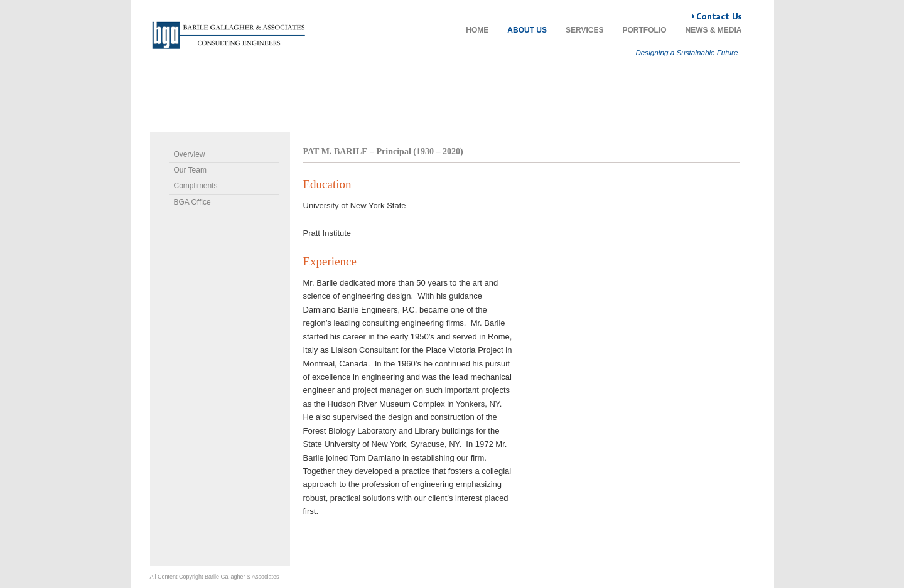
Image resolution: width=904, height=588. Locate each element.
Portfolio (645, 30)
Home (477, 30)
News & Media (714, 30)
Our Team (190, 170)
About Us (527, 30)
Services (584, 30)
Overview (190, 154)
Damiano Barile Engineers (229, 35)
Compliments (196, 186)
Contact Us (693, 13)
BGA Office (192, 202)
